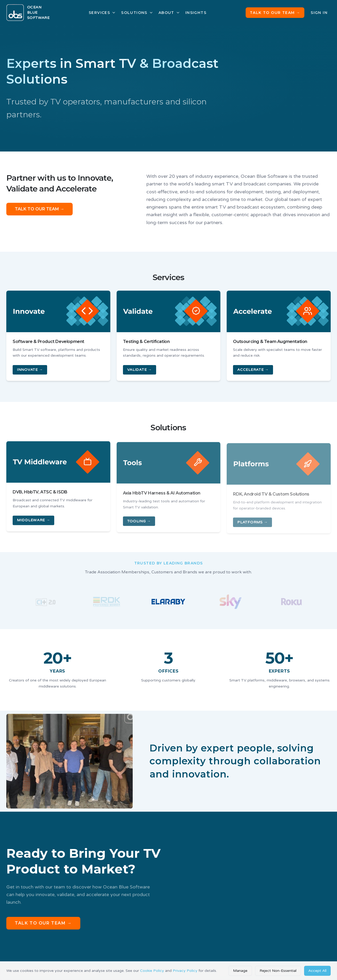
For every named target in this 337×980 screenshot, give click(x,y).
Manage (240, 971)
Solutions (137, 13)
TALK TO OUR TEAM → (39, 210)
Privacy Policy (185, 971)
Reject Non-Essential (278, 971)
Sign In (319, 13)
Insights (196, 13)
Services (102, 13)
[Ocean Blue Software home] (28, 13)
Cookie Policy (152, 971)
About (169, 13)
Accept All (317, 971)
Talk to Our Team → (275, 13)
